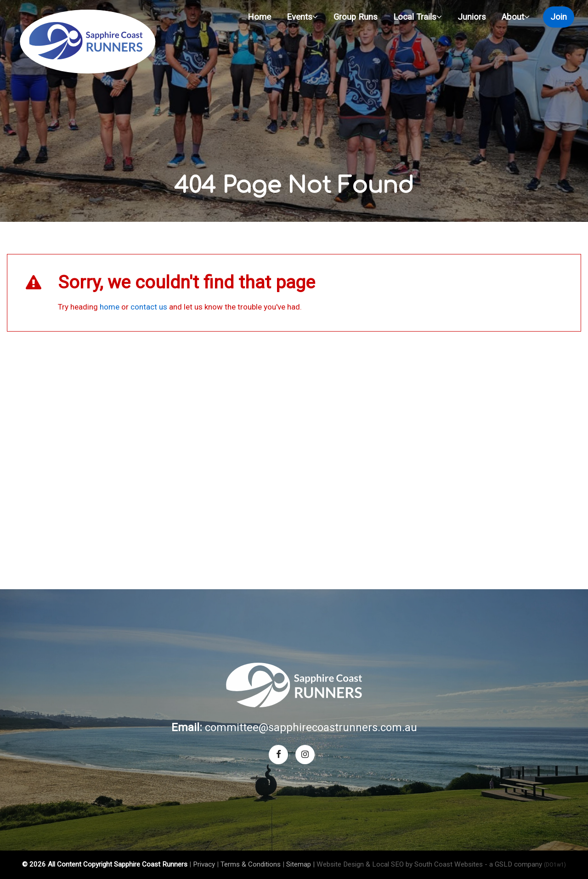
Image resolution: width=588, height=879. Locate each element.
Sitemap (299, 864)
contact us (149, 307)
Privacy (204, 864)
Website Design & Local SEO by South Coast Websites (400, 864)
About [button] (516, 17)
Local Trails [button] (418, 17)
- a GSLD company (525, 864)
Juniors (472, 17)
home (110, 307)
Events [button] (302, 17)
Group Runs (356, 17)
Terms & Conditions (251, 864)
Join (559, 17)
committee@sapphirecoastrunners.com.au (311, 727)
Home (259, 17)
